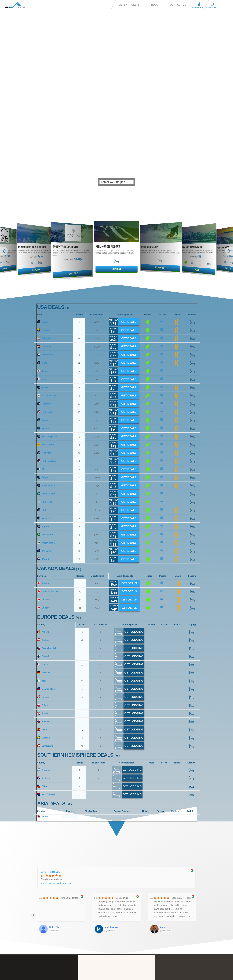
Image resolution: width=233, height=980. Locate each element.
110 (192, 455)
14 (162, 390)
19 (177, 275)
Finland (43, 528)
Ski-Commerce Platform (133, 926)
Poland (43, 577)
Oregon (43, 349)
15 (192, 365)
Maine (42, 259)
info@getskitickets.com (48, 902)
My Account (200, 5)
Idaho (42, 234)
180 (192, 382)
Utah (42, 382)
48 (192, 243)
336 (192, 210)
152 (192, 267)
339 (192, 275)
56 (192, 349)
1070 (192, 552)
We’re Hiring (127, 953)
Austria (43, 512)
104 (192, 471)
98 (192, 431)
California (44, 210)
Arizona (43, 202)
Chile (42, 658)
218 (192, 423)
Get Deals (129, 193)
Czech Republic (47, 520)
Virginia (43, 398)
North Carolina (46, 333)
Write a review (64, 755)
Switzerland (45, 617)
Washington (45, 406)
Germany (44, 544)
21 (147, 218)
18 (162, 218)
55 (192, 528)
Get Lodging (134, 503)
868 (192, 512)
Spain (42, 601)
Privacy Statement (130, 944)
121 (192, 316)
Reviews (125, 949)
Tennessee (45, 373)
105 (192, 292)
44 (148, 210)
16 (177, 218)
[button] (4, 122)
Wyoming (44, 431)
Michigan (44, 275)
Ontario (43, 471)
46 (191, 658)
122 (192, 259)
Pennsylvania (46, 357)
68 (192, 226)
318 (192, 218)
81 (191, 642)
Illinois (43, 243)
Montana (44, 292)
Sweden (43, 609)
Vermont (43, 390)
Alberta (43, 455)
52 (192, 414)
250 (192, 390)
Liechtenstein (46, 560)
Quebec (43, 479)
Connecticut (45, 226)
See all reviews (48, 755)
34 (192, 202)
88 (192, 235)
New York (44, 324)
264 (191, 666)
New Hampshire (47, 308)
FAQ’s (123, 912)
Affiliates (125, 940)
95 (192, 333)
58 (192, 398)
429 (192, 324)
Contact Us (178, 5)
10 (147, 284)
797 (192, 618)
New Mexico (45, 316)
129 (191, 650)
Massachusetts (47, 267)
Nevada (43, 300)
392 (192, 601)
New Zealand (46, 666)
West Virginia (46, 414)
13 (162, 259)
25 (192, 194)
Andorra (43, 503)
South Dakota (46, 365)
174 (192, 284)
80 (177, 210)
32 (192, 520)
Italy (42, 552)
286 (192, 357)
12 (147, 235)
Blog (155, 5)
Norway (43, 569)
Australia (44, 650)
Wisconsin (45, 422)
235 (192, 544)
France (43, 536)
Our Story (126, 903)
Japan (42, 688)
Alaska (43, 193)
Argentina (44, 642)
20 (192, 374)
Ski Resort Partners (130, 921)
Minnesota (44, 283)
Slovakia (44, 593)
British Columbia (48, 463)
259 (192, 308)
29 (192, 406)
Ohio (42, 341)
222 (192, 479)
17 (162, 210)
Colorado (44, 218)
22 (192, 251)
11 (162, 235)
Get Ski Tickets (129, 5)
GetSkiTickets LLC (50, 744)
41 (192, 341)
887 (192, 536)
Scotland (44, 585)
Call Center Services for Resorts (136, 930)
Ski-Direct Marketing (131, 917)
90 (192, 504)
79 (192, 585)
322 (192, 569)
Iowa (42, 251)
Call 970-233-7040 (214, 5)
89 (192, 609)
